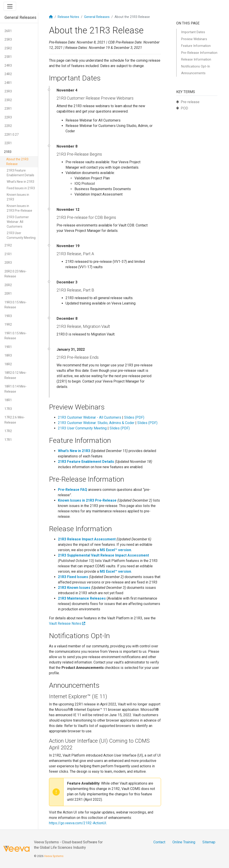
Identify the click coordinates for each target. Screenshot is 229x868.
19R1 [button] (8, 347)
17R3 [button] (8, 409)
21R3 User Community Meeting (21, 235)
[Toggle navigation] (10, 6)
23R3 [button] (8, 91)
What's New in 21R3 (20, 182)
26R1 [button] (8, 31)
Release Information (196, 59)
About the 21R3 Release (17, 162)
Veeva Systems (54, 856)
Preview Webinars (194, 39)
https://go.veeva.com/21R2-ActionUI (78, 823)
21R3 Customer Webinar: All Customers (18, 222)
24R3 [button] (8, 65)
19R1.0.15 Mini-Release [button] (16, 336)
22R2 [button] (8, 126)
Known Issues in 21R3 (18, 197)
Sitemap (209, 842)
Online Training (184, 842)
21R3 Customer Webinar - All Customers (90, 417)
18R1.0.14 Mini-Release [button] (16, 389)
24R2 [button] (8, 74)
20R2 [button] (8, 285)
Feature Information (196, 46)
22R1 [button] (8, 143)
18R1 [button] (8, 400)
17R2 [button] (8, 431)
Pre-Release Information (199, 53)
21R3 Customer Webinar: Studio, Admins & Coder (96, 423)
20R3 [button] (8, 263)
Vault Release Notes (67, 623)
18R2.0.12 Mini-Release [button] (16, 375)
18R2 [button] (8, 364)
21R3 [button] (8, 152)
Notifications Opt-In (196, 66)
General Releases (97, 17)
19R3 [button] (8, 316)
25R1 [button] (8, 57)
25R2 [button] (8, 48)
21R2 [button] (8, 245)
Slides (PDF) (134, 417)
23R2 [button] (8, 100)
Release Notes (68, 17)
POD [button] (184, 108)
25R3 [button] (8, 39)
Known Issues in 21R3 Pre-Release (19, 208)
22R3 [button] (8, 117)
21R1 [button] (8, 254)
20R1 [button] (8, 294)
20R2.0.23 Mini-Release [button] (16, 274)
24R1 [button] (8, 83)
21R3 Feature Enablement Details (20, 173)
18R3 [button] (8, 355)
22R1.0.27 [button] (12, 135)
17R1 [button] (8, 440)
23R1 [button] (8, 109)
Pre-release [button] (190, 102)
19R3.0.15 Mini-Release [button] (16, 305)
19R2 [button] (8, 324)
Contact (159, 842)
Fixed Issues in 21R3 (21, 188)
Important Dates (193, 32)
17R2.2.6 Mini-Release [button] (15, 420)
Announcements (193, 73)
